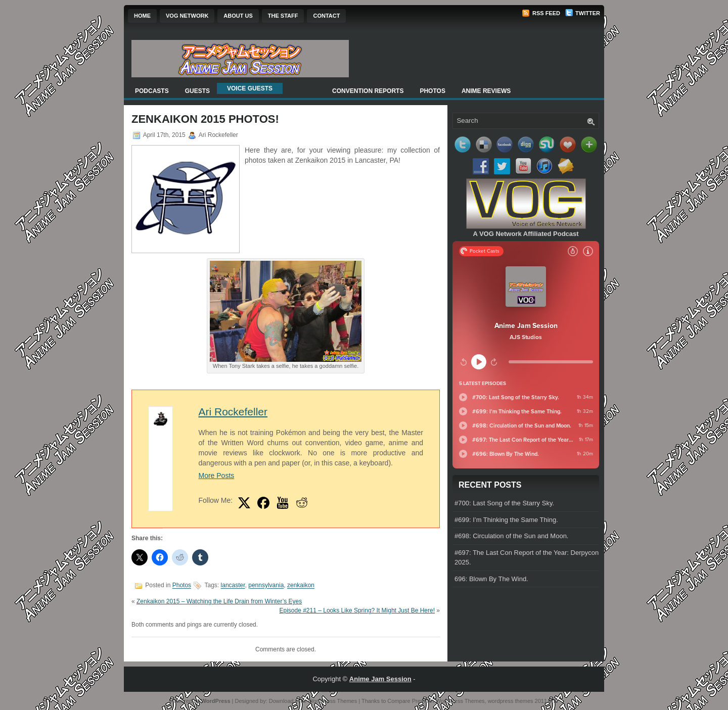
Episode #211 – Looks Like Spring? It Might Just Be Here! (357, 610)
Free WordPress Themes (326, 701)
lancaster (233, 586)
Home (142, 16)
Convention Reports (368, 91)
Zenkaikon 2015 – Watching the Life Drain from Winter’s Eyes (219, 601)
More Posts (216, 476)
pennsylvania (266, 586)
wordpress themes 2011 (517, 701)
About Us (238, 16)
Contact (326, 16)
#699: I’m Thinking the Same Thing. (506, 520)
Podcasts (152, 91)
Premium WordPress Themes (448, 701)
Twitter (583, 13)
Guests (197, 91)
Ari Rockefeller (233, 412)
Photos (432, 91)
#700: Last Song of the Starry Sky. (504, 503)
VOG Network (187, 16)
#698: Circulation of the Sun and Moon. (511, 536)
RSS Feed (541, 13)
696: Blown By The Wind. (491, 579)
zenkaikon (301, 586)
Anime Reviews (486, 91)
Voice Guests (250, 88)
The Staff (283, 16)
